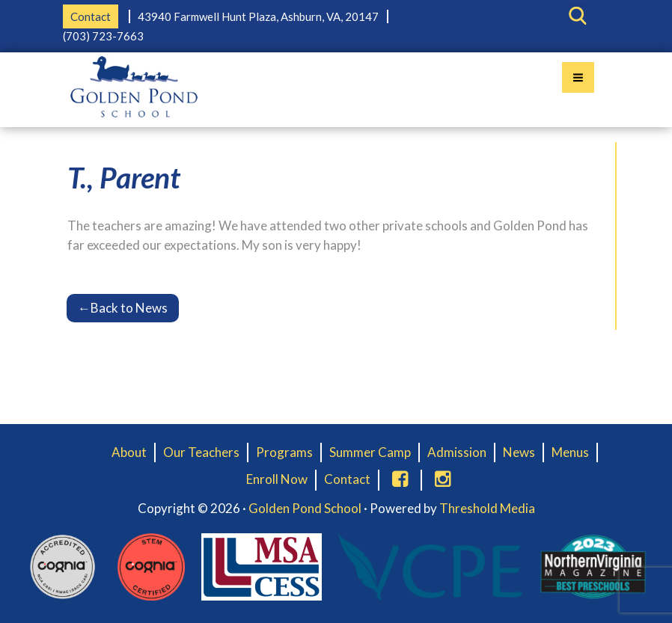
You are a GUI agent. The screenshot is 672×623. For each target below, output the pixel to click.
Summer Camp (370, 452)
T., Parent (124, 177)
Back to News (123, 308)
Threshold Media (487, 508)
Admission (457, 452)
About (129, 452)
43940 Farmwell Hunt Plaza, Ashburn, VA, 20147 (258, 16)
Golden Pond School (305, 508)
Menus (570, 452)
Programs (284, 452)
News (519, 452)
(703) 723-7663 (103, 36)
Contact (91, 16)
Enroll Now (277, 479)
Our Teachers (201, 452)
